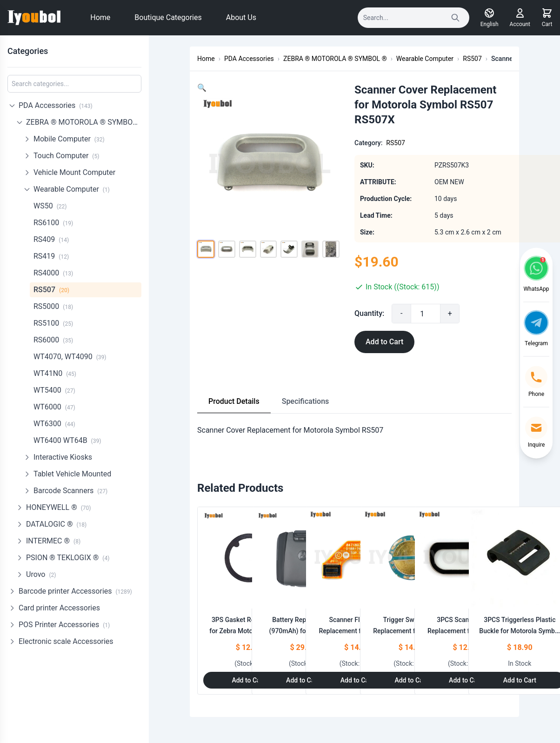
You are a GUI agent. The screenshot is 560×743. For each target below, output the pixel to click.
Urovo (41, 574)
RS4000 (53, 273)
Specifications (306, 401)
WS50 (50, 206)
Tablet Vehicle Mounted (72, 474)
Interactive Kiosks (63, 457)
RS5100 (53, 323)
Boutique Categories (168, 17)
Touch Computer (66, 156)
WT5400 (54, 390)
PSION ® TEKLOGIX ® (68, 558)
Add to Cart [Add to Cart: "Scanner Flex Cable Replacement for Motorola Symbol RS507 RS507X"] (357, 680)
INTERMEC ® (53, 541)
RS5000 (53, 306)
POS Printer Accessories (64, 625)
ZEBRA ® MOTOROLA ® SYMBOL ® (84, 122)
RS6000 (53, 340)
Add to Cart (399, 342)
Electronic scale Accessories (66, 641)
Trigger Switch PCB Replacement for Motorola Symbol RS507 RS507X (411, 631)
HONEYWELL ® (59, 507)
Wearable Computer (72, 189)
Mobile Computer (69, 139)
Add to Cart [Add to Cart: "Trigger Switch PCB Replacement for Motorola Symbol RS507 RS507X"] (411, 680)
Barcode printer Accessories (75, 591)
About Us (241, 17)
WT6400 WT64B (67, 440)
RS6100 (53, 223)
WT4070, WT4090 (70, 357)
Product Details (234, 401)
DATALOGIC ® (56, 524)
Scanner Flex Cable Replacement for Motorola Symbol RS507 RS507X (357, 631)
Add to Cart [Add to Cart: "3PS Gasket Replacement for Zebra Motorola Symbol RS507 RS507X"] (248, 680)
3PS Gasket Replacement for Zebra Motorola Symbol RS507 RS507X (248, 631)
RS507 (51, 290)
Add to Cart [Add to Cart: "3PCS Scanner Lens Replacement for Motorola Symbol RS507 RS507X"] (465, 680)
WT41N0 (55, 373)
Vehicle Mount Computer (74, 172)
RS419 (51, 256)
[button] (202, 88)
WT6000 (54, 407)
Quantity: (384, 313)
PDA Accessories (56, 105)
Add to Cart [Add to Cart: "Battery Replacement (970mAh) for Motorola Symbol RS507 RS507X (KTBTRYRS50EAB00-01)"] (303, 680)
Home (100, 17)
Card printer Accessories (59, 608)
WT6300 (54, 424)
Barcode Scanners (70, 491)
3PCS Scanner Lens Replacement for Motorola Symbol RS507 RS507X (466, 631)
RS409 (51, 239)
